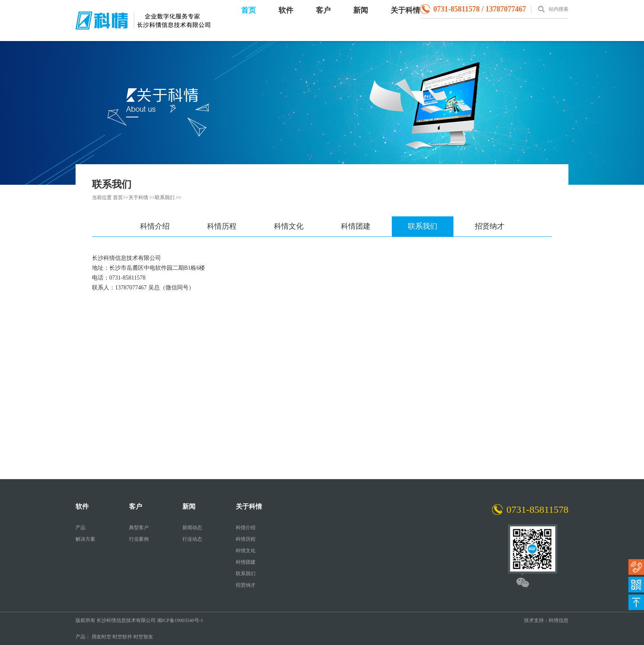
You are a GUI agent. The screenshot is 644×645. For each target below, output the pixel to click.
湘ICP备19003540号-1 (180, 620)
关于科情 (405, 10)
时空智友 (143, 637)
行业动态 (192, 539)
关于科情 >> (142, 197)
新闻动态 (192, 528)
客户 (323, 10)
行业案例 (139, 539)
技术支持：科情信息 (546, 620)
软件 (286, 10)
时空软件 (122, 637)
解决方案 (85, 539)
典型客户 (139, 528)
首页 (248, 10)
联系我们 (423, 226)
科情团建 (356, 226)
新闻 (361, 10)
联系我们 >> (168, 197)
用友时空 (101, 637)
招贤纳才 (490, 226)
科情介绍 (155, 226)
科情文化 (289, 226)
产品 (80, 528)
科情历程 (222, 226)
